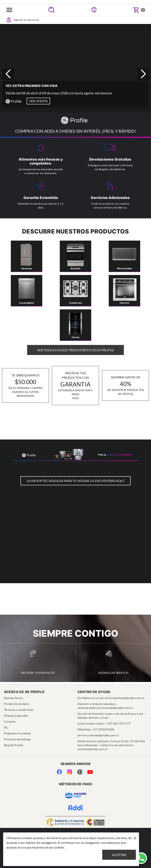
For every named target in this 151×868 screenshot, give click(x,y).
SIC (6, 727)
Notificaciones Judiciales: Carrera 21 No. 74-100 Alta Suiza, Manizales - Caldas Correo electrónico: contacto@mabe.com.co (111, 745)
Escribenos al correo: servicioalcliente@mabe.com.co (111, 698)
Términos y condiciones (19, 710)
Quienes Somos (14, 698)
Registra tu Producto (38, 662)
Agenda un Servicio (113, 662)
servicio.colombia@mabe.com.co (98, 735)
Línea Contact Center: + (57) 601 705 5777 (104, 723)
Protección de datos (17, 704)
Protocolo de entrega (17, 739)
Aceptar (119, 855)
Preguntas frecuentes (17, 733)
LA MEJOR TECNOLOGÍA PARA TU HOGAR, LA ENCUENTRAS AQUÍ (75, 481)
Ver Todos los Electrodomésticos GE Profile (75, 350)
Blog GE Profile (14, 745)
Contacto (10, 721)
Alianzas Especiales (16, 716)
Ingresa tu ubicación (23, 20)
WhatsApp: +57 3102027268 (96, 729)
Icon (9, 20)
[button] (143, 74)
